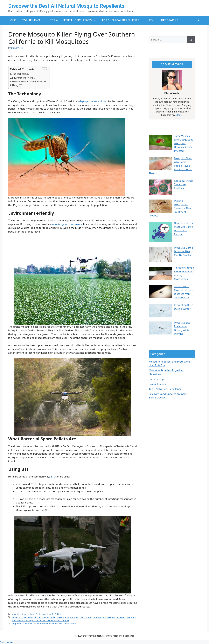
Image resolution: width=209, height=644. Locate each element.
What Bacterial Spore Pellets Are (29, 82)
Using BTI (17, 85)
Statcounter (7, 642)
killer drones (86, 617)
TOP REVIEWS (35, 20)
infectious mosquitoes (67, 617)
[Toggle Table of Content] (43, 70)
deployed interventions (93, 101)
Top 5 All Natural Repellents (165, 389)
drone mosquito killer (45, 617)
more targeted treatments (67, 224)
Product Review (158, 384)
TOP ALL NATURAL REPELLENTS (74, 20)
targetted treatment (126, 617)
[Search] (191, 40)
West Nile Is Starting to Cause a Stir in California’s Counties (41, 621)
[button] (199, 20)
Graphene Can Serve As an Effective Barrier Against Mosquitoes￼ (44, 624)
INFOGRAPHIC (169, 20)
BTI (53, 477)
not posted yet (157, 379)
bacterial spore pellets (23, 617)
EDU (152, 20)
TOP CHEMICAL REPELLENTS (124, 20)
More (180, 115)
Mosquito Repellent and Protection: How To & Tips (36, 614)
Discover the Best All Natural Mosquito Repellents (66, 6)
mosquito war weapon (104, 617)
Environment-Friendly (24, 78)
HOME (12, 20)
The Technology (21, 74)
